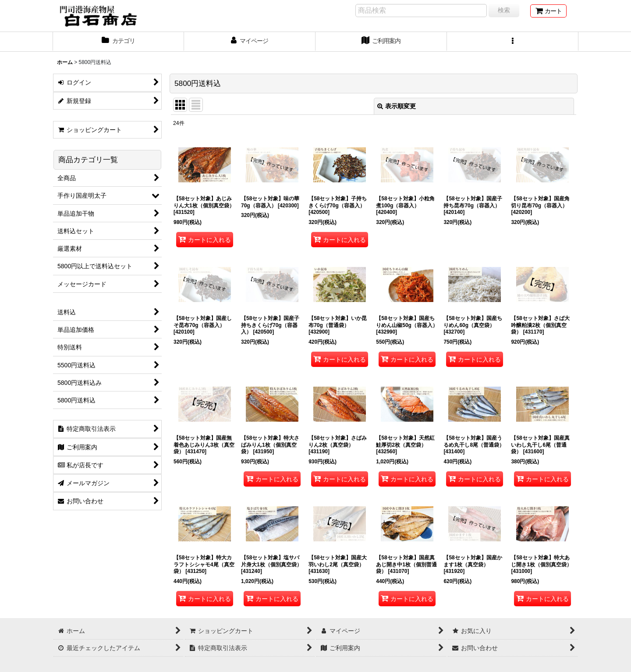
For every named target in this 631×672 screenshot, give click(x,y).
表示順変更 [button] (397, 106)
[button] (513, 42)
